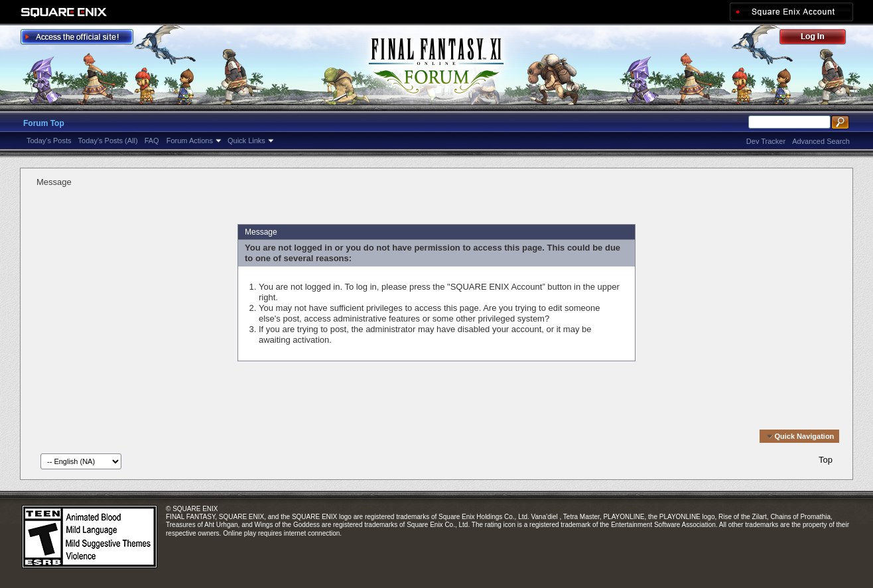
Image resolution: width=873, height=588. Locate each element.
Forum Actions (190, 141)
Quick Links (246, 141)
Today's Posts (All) (108, 141)
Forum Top (44, 123)
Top (826, 460)
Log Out (819, 39)
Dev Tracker (766, 141)
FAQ (152, 141)
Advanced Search (821, 141)
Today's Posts (49, 141)
